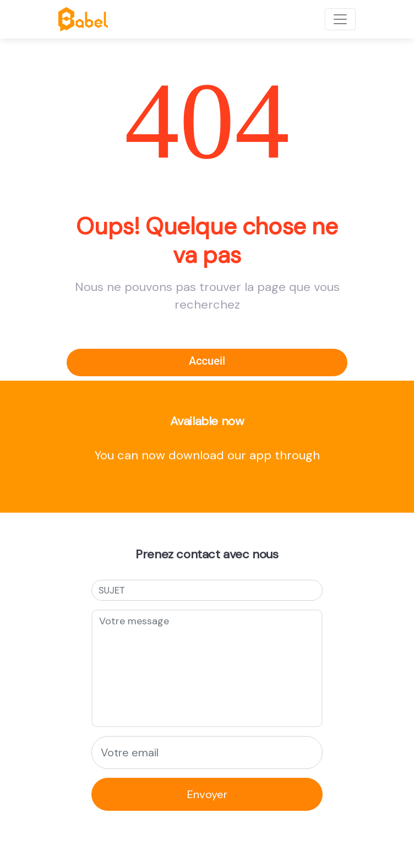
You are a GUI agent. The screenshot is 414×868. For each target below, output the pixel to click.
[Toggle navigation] (340, 19)
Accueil (207, 361)
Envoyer (207, 794)
